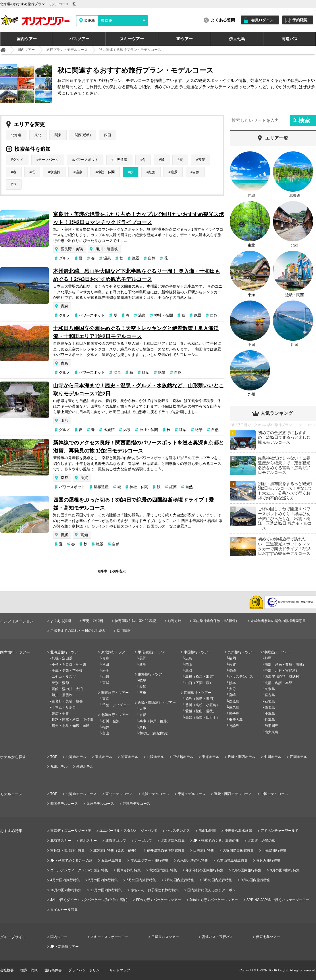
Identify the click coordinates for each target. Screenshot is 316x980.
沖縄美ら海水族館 (238, 831)
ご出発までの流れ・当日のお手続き (78, 631)
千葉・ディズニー (116, 705)
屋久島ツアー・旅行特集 (149, 860)
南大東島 (271, 732)
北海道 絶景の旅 (261, 841)
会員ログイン (262, 20)
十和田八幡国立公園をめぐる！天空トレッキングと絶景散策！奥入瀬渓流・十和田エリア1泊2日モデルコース (136, 332)
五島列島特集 (111, 860)
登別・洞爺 (60, 683)
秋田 (106, 665)
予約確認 (300, 20)
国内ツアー (27, 39)
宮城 (106, 683)
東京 (106, 699)
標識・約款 (29, 970)
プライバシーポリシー (86, 970)
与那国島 (271, 726)
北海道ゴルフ (116, 841)
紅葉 (152, 172)
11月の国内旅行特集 (106, 890)
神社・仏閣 (106, 172)
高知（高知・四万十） (203, 717)
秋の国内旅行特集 (163, 870)
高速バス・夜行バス (217, 937)
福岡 (232, 658)
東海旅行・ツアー (152, 674)
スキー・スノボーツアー (109, 937)
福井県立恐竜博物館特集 (166, 850)
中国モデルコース (274, 794)
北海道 (16, 135)
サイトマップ (120, 970)
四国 (107, 135)
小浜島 (270, 714)
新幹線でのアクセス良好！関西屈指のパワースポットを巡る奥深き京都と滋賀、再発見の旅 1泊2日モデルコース (138, 447)
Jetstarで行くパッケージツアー (214, 900)
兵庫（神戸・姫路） (155, 721)
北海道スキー (61, 841)
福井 (106, 727)
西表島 (270, 707)
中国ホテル (273, 757)
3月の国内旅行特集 (285, 870)
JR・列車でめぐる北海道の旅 (216, 841)
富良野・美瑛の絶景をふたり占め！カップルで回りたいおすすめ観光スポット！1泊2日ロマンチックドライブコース (138, 218)
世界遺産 (120, 160)
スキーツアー (132, 39)
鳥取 (189, 671)
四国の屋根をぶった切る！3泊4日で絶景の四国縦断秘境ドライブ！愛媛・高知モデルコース (134, 504)
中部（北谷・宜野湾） (282, 671)
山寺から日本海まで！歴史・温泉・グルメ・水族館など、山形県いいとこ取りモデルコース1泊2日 (138, 390)
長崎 (232, 671)
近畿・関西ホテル (242, 757)
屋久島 (234, 707)
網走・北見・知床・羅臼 (71, 726)
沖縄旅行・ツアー (277, 652)
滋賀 (84, 478)
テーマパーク (49, 160)
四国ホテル (298, 757)
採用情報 (124, 631)
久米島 (270, 689)
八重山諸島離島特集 (232, 860)
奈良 (143, 727)
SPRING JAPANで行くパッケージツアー (278, 900)
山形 (64, 420)
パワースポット (86, 160)
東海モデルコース (192, 794)
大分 (232, 689)
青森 (64, 306)
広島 (189, 658)
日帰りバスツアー (165, 937)
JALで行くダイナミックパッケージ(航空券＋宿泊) (89, 900)
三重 (143, 693)
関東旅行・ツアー (115, 693)
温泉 (79, 172)
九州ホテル (59, 767)
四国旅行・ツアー (198, 693)
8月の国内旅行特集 (218, 880)
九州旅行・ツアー (242, 652)
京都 (64, 478)
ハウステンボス (241, 677)
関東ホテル (130, 757)
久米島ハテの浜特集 (192, 860)
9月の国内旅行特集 (256, 880)
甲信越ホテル (183, 757)
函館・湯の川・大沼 (67, 689)
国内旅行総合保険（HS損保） (216, 621)
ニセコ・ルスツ (64, 677)
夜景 (202, 160)
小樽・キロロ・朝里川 (69, 665)
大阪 (143, 709)
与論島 (234, 726)
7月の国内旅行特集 (179, 880)
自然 (196, 172)
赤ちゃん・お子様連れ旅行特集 (155, 890)
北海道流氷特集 (173, 841)
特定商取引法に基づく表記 (135, 621)
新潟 (143, 665)
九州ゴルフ (143, 841)
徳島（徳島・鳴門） (201, 699)
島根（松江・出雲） (201, 677)
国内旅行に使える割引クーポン (211, 890)
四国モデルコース (64, 804)
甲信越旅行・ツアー (153, 652)
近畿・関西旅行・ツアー (157, 702)
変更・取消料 (93, 621)
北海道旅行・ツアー (66, 652)
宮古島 (270, 695)
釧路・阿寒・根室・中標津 (72, 720)
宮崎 (232, 695)
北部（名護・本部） (280, 683)
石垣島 (270, 701)
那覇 (268, 658)
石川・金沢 (111, 721)
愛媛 (64, 535)
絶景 (174, 172)
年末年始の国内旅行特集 (205, 870)
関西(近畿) (83, 135)
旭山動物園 (207, 831)
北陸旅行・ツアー (115, 715)
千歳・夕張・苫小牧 (67, 671)
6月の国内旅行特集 (141, 880)
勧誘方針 (174, 621)
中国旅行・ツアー (198, 652)
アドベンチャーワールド (280, 831)
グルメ (18, 160)
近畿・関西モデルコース (233, 794)
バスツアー (79, 39)
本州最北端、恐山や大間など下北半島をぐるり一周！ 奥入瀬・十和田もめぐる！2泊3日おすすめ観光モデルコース (137, 275)
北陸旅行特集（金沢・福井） (116, 850)
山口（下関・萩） (199, 683)
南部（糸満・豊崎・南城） (285, 665)
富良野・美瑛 (72, 249)
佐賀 (232, 665)
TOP (54, 757)
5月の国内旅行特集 (103, 880)
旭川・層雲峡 (107, 249)
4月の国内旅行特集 (65, 880)
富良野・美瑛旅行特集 (68, 850)
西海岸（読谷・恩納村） (284, 677)
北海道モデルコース (81, 794)
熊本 (232, 683)
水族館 (55, 172)
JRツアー (184, 39)
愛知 (143, 687)
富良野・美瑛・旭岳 (67, 701)
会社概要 (7, 970)
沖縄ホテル (85, 767)
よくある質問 (223, 20)
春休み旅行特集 (268, 860)
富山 (106, 733)
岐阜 (143, 680)
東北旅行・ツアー (115, 652)
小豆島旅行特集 (274, 850)
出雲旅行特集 (204, 850)
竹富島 (270, 720)
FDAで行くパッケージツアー (159, 900)
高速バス (290, 39)
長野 (143, 658)
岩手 (106, 671)
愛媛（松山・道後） (201, 711)
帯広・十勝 (60, 714)
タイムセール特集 (64, 910)
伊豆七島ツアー (268, 937)
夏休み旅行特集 (129, 870)
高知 (84, 535)
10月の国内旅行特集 (66, 890)
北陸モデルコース (155, 794)
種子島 (234, 714)
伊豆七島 (237, 39)
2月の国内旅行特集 (247, 870)
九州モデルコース (100, 804)
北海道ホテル (76, 757)
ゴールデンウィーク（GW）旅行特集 (79, 870)
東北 (38, 135)
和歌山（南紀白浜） (155, 733)
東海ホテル (211, 757)
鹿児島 (234, 701)
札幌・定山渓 (62, 658)
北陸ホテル (155, 757)
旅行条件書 (53, 970)
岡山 (189, 665)
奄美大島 (236, 720)
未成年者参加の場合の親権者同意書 (278, 621)
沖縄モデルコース (136, 804)
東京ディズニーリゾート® (71, 831)
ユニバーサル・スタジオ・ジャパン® (128, 831)
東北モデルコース (119, 794)
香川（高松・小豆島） (203, 705)
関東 (58, 135)
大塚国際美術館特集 (238, 850)
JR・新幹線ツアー (64, 947)
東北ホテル (104, 757)
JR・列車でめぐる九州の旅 (71, 860)
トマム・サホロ (64, 707)
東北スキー (88, 841)
